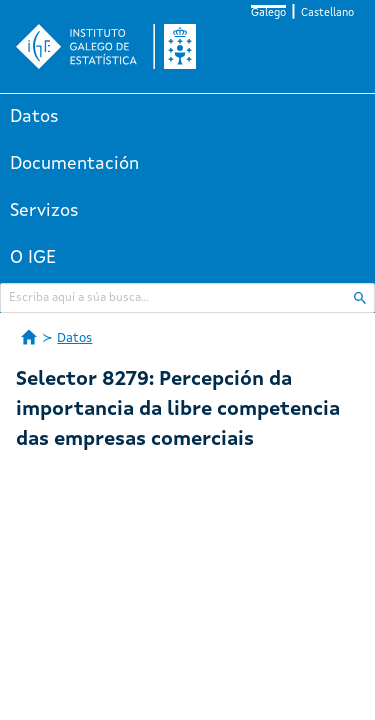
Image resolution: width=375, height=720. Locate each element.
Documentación (74, 164)
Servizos (44, 211)
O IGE (33, 258)
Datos (34, 117)
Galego (268, 13)
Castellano (327, 13)
